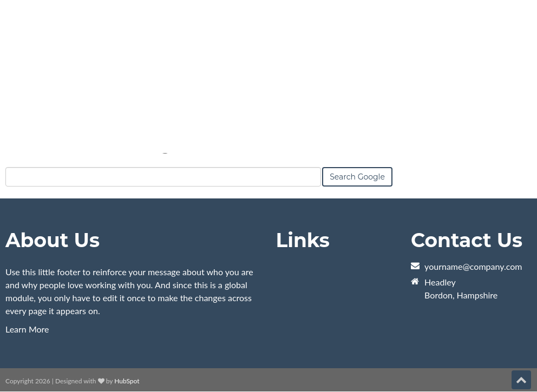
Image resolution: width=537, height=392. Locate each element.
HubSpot (127, 381)
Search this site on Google (94, 153)
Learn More (27, 329)
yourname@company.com (473, 266)
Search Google (357, 183)
